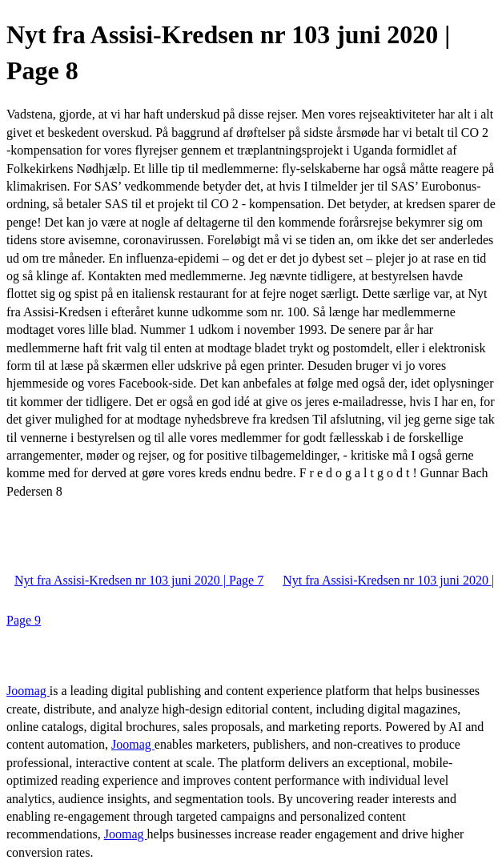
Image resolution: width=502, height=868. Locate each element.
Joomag (28, 691)
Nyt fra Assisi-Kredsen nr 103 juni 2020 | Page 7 (139, 580)
